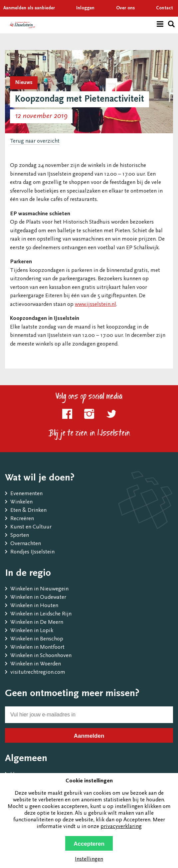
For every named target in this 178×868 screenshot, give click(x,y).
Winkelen (21, 502)
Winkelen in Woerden (36, 664)
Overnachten (26, 544)
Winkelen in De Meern (37, 623)
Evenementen (26, 494)
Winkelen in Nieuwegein (39, 589)
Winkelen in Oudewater (38, 598)
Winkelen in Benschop (37, 639)
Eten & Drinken (28, 511)
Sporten (20, 536)
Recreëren (22, 519)
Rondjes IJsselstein (32, 552)
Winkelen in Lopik (32, 631)
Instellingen (89, 860)
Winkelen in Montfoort (37, 648)
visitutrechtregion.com (38, 673)
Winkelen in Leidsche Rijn (41, 614)
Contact (165, 8)
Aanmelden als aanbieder (29, 8)
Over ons (125, 8)
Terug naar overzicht (35, 141)
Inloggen (85, 8)
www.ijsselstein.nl (95, 305)
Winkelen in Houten (34, 606)
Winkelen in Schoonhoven (41, 656)
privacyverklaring (121, 827)
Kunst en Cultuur (31, 527)
